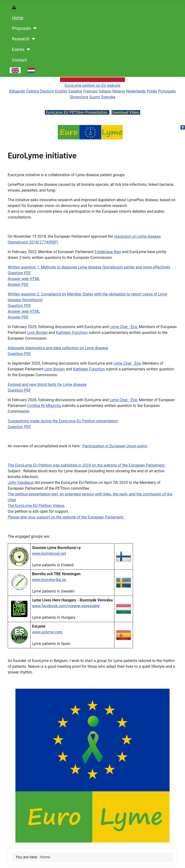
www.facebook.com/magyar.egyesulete (66, 606)
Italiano (105, 91)
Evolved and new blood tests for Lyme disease (47, 384)
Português (167, 91)
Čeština (33, 91)
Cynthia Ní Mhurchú (44, 406)
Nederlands (136, 91)
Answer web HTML (24, 279)
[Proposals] (34, 28)
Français (90, 91)
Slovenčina (79, 97)
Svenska (108, 97)
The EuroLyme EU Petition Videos (36, 506)
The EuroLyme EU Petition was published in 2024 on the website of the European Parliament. (87, 465)
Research (21, 39)
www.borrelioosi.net (49, 553)
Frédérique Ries (108, 252)
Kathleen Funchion (72, 333)
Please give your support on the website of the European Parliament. (66, 517)
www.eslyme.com (47, 632)
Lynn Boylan (37, 333)
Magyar (119, 91)
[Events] (28, 50)
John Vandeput (21, 483)
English (61, 91)
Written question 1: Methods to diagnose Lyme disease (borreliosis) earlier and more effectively (89, 267)
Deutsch (47, 91)
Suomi (95, 97)
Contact (20, 60)
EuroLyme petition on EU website (92, 85)
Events (18, 50)
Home (18, 18)
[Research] (32, 39)
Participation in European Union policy (115, 446)
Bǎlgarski (17, 91)
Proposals (22, 28)
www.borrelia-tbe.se (49, 580)
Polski (152, 91)
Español (75, 91)
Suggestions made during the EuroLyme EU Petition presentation (63, 421)
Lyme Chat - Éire (123, 327)
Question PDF (19, 273)
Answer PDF (18, 284)
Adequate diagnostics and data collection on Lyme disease (58, 348)
